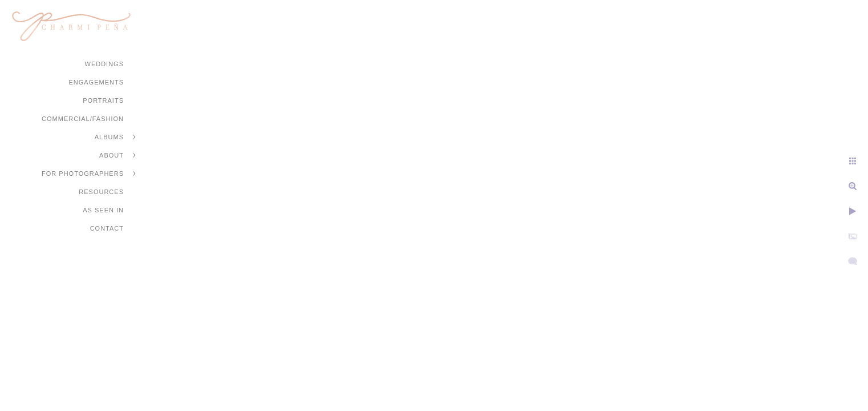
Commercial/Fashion (83, 119)
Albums (109, 137)
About (111, 155)
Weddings (105, 64)
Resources (101, 192)
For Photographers (83, 174)
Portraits (103, 100)
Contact (107, 228)
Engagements (96, 82)
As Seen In (103, 210)
